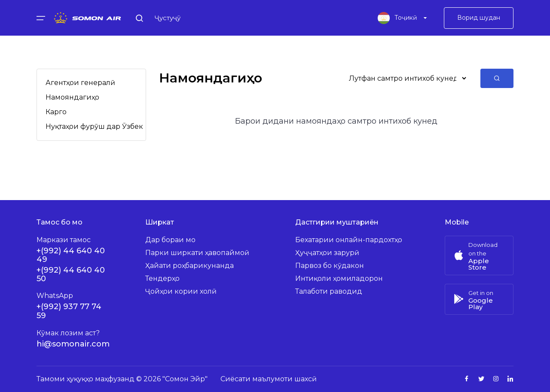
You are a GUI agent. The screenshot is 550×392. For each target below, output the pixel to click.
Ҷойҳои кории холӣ (181, 291)
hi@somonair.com (73, 344)
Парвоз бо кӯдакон (330, 266)
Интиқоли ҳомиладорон (339, 278)
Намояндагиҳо (72, 97)
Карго (56, 112)
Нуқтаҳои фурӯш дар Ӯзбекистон (105, 126)
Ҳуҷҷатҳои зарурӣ (327, 253)
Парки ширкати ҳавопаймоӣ (197, 253)
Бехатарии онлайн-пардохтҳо (349, 240)
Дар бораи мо (170, 240)
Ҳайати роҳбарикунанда (189, 266)
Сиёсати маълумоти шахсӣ (269, 379)
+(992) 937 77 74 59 (69, 311)
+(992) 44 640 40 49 (71, 255)
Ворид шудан (479, 19)
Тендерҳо (162, 278)
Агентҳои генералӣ (80, 83)
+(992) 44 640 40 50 (71, 274)
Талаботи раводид (329, 291)
